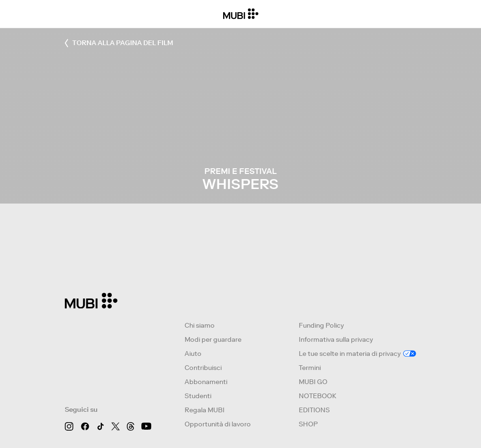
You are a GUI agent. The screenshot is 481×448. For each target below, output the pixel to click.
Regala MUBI (205, 410)
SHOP (308, 424)
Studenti (198, 396)
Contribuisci (203, 368)
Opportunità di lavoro (218, 424)
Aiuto (193, 354)
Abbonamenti (206, 382)
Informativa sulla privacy (336, 339)
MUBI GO (313, 382)
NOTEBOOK (318, 396)
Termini (310, 368)
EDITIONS (314, 410)
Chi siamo (200, 325)
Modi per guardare (213, 339)
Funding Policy (321, 325)
